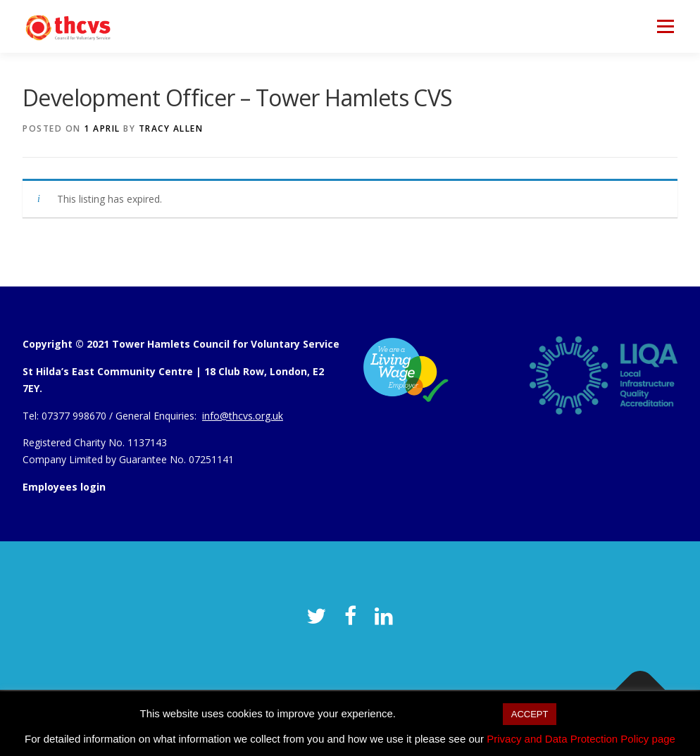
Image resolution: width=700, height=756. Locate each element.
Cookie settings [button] (449, 713)
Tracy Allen (171, 128)
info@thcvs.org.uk (243, 416)
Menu (665, 26)
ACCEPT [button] (530, 714)
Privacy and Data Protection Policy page (581, 739)
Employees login (64, 487)
